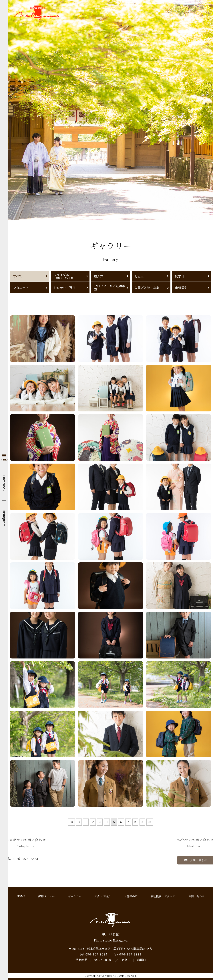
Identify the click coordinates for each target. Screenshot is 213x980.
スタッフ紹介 (103, 896)
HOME (21, 896)
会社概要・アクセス (163, 896)
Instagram (4, 518)
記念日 (180, 276)
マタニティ (21, 288)
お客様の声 (131, 896)
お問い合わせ (196, 896)
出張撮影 (181, 288)
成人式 (99, 276)
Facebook (4, 483)
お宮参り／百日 (64, 288)
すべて (18, 276)
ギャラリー (75, 896)
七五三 (139, 276)
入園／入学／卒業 (147, 288)
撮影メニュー (47, 896)
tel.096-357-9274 (94, 954)
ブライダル (70, 276)
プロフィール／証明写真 (110, 288)
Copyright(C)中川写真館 (98, 976)
